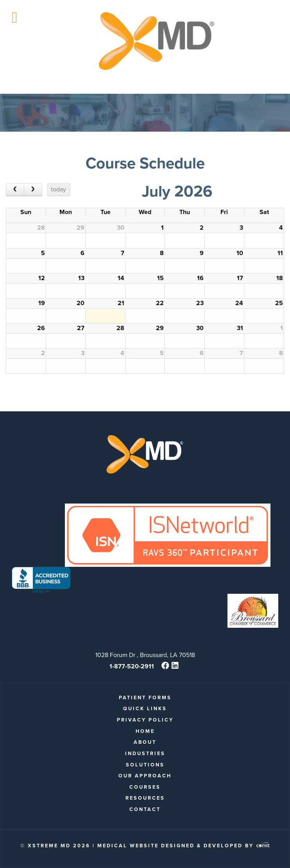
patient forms (145, 697)
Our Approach (145, 776)
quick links (145, 708)
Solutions (145, 765)
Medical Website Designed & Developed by (183, 846)
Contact (145, 809)
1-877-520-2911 (132, 666)
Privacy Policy (145, 720)
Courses (145, 787)
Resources (145, 798)
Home (145, 731)
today (58, 189)
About (145, 742)
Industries (145, 753)
